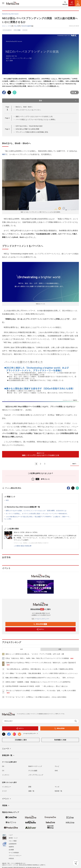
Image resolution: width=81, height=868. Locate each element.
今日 (21, 649)
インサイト (6, 775)
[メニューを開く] (3, 3)
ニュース (7, 749)
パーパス (25, 30)
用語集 (6, 806)
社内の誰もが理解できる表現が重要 (27, 129)
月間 (60, 649)
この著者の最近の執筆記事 (23, 546)
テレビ (57, 766)
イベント (7, 799)
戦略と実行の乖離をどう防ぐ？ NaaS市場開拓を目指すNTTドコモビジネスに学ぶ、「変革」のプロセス (40, 678)
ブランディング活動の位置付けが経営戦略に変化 (32, 132)
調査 (30, 787)
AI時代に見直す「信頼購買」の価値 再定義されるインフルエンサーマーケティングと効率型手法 (38, 682)
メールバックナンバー (40, 619)
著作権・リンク (13, 836)
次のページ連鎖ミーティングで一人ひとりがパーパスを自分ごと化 (40, 454)
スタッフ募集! (13, 839)
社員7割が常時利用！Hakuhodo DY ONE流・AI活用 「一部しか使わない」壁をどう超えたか (37, 686)
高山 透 (16, 26)
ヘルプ (11, 833)
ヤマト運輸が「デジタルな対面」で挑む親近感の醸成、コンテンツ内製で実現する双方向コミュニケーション (42, 673)
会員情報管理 (13, 842)
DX (3, 766)
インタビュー (7, 787)
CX (3, 771)
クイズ (4, 791)
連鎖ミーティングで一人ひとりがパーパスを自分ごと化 (34, 116)
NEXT (75, 464)
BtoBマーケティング (35, 766)
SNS (56, 771)
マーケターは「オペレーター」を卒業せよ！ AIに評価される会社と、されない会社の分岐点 (36, 697)
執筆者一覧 (58, 791)
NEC (4, 154)
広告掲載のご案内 (21, 740)
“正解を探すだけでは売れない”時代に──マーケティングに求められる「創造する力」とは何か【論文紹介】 (41, 663)
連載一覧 (31, 791)
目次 (58, 101)
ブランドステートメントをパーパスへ (28, 110)
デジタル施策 (33, 771)
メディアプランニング (36, 775)
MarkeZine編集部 (26, 26)
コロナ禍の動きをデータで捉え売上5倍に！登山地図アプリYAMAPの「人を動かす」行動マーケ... (38, 517)
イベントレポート (7, 30)
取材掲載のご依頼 (60, 740)
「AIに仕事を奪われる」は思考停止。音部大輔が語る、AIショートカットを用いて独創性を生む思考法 (39, 669)
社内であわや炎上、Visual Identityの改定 (29, 126)
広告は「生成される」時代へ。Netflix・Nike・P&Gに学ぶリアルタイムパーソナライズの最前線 (37, 658)
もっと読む (8, 519)
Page (7, 118)
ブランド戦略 (17, 30)
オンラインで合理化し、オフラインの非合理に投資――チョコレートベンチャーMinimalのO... (37, 514)
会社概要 (11, 848)
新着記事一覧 (8, 756)
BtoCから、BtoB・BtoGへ (24, 107)
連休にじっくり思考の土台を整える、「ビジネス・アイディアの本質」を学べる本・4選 (35, 654)
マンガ (57, 787)
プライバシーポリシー (15, 854)
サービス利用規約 (14, 851)
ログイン (40, 629)
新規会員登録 (40, 624)
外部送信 (11, 857)
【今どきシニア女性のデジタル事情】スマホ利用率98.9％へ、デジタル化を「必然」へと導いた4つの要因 (41, 691)
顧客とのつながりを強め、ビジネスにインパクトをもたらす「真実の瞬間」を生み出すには (36, 511)
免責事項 (11, 845)
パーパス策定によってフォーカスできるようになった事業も (36, 120)
